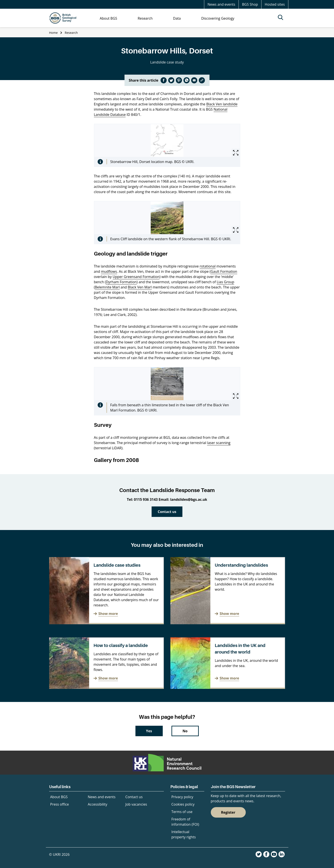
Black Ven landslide (222, 104)
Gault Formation (224, 271)
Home (54, 33)
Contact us (167, 512)
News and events (221, 4)
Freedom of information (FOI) (185, 822)
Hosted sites (275, 4)
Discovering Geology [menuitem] (218, 18)
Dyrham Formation (121, 282)
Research (71, 33)
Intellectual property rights (184, 834)
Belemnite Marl (107, 287)
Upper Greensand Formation (136, 277)
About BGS (59, 797)
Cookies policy (183, 804)
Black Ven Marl (140, 287)
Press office (60, 804)
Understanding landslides (241, 565)
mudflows (109, 271)
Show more (108, 614)
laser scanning (219, 443)
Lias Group (225, 282)
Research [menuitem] (145, 18)
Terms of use (182, 812)
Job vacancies (136, 804)
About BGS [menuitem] (108, 18)
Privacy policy (182, 797)
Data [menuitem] (177, 18)
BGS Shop (250, 4)
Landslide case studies (117, 565)
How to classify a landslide (121, 645)
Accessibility (98, 804)
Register (228, 812)
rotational (208, 266)
